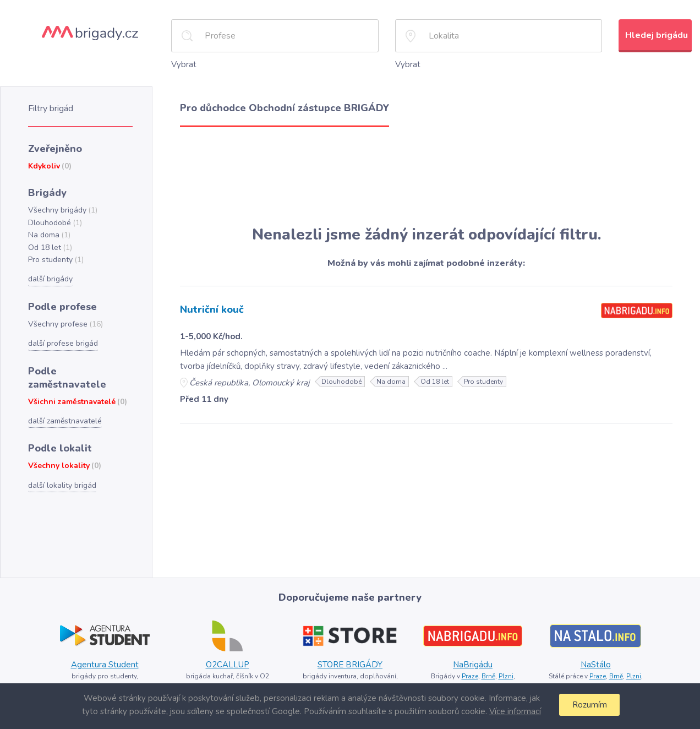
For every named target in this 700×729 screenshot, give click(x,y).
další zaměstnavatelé (64, 399)
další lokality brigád (61, 462)
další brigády (50, 274)
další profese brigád (62, 336)
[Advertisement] (426, 175)
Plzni (506, 674)
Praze (469, 674)
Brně (488, 674)
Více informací (513, 711)
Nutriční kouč (212, 308)
